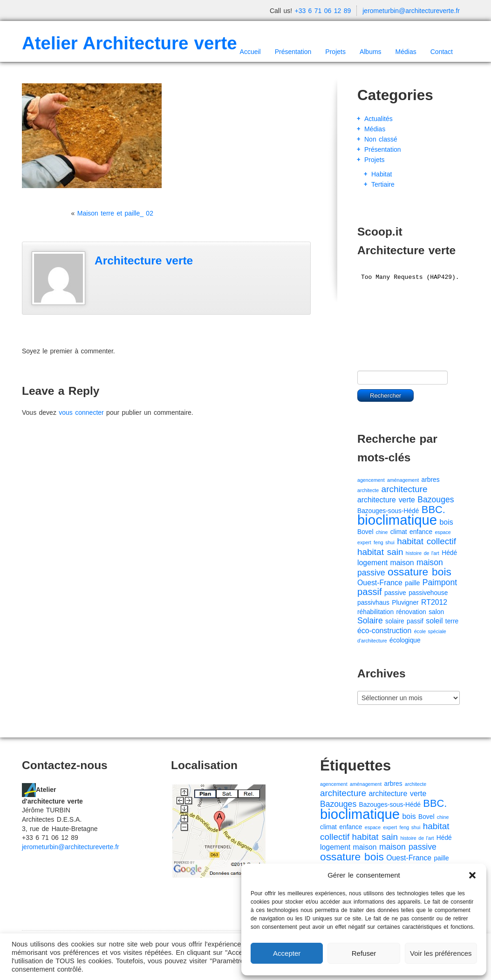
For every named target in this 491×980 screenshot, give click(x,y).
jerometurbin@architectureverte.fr (411, 11)
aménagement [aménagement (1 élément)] (403, 480)
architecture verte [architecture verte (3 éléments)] (386, 500)
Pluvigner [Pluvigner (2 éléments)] (405, 603)
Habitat (382, 174)
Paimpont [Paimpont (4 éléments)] (440, 582)
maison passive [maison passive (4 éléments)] (408, 847)
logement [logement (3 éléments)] (372, 563)
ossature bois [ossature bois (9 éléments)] (419, 572)
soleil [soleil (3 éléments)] (434, 621)
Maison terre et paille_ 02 (115, 213)
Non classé (381, 139)
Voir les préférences (441, 953)
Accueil (250, 52)
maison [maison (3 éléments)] (402, 563)
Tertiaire (383, 184)
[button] (472, 875)
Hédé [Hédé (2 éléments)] (449, 553)
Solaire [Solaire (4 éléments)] (370, 621)
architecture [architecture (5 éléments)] (405, 489)
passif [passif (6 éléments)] (370, 592)
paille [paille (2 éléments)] (412, 583)
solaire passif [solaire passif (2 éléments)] (404, 621)
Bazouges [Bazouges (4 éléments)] (436, 500)
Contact (442, 52)
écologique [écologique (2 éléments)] (405, 640)
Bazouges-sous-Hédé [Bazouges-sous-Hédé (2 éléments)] (388, 511)
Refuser (364, 953)
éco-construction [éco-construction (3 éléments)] (384, 631)
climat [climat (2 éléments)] (399, 532)
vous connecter (81, 412)
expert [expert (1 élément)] (364, 542)
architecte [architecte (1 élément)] (368, 490)
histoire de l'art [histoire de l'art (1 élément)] (423, 553)
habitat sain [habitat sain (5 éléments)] (380, 552)
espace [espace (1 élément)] (443, 532)
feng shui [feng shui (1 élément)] (384, 542)
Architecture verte (144, 260)
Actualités (378, 119)
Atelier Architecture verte (130, 43)
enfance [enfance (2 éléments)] (421, 532)
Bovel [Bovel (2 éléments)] (365, 532)
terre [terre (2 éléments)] (452, 621)
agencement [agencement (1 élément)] (371, 480)
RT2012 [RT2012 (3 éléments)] (434, 602)
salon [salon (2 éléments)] (436, 612)
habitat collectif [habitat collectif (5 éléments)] (426, 541)
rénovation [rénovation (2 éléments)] (411, 612)
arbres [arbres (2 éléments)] (431, 480)
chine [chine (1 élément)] (382, 532)
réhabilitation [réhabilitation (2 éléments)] (375, 612)
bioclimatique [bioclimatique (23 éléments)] (397, 520)
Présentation (293, 52)
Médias (406, 52)
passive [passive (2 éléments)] (395, 593)
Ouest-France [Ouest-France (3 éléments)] (380, 583)
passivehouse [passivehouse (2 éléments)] (428, 593)
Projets (335, 52)
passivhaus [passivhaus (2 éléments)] (373, 603)
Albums (371, 52)
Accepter (287, 953)
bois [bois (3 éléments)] (447, 522)
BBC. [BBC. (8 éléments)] (433, 510)
